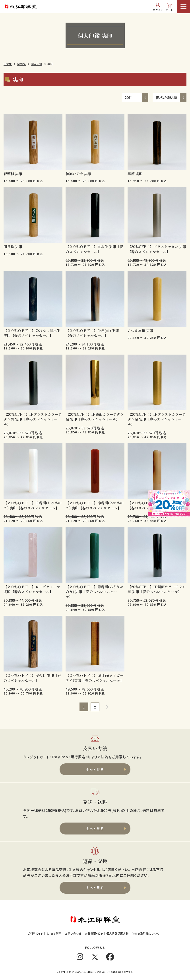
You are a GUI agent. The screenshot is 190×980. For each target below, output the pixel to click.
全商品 (21, 64)
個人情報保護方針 (117, 933)
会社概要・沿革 (94, 933)
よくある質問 (54, 933)
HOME (8, 64)
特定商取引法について (146, 933)
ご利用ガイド (35, 933)
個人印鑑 (37, 64)
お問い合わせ (73, 933)
